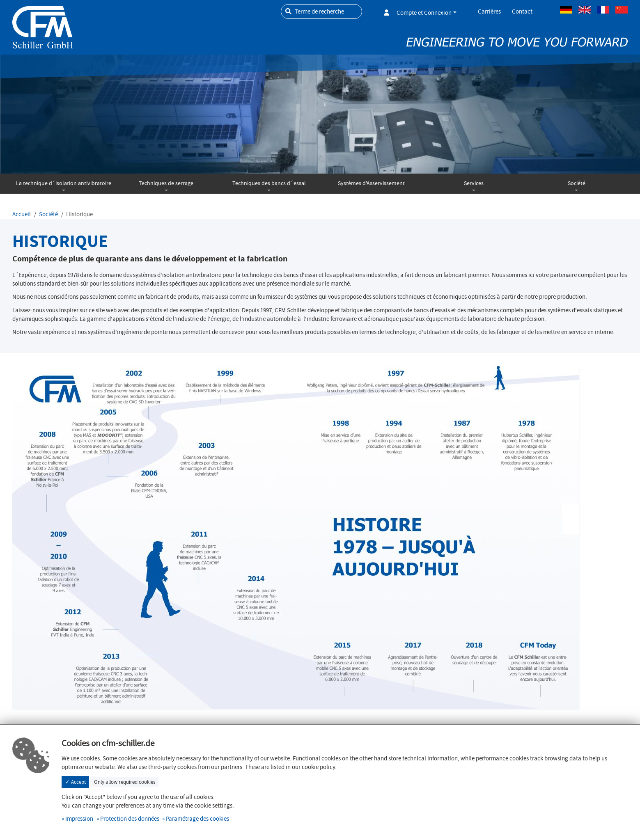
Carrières (489, 11)
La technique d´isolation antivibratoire (64, 183)
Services (474, 183)
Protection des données (130, 819)
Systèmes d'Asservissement (371, 183)
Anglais (585, 10)
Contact (522, 11)
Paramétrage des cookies (197, 819)
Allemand (566, 10)
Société (577, 183)
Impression (79, 819)
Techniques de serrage (166, 183)
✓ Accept (76, 782)
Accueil (22, 214)
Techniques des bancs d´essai (269, 183)
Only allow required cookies (125, 782)
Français (603, 10)
